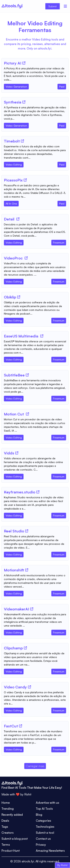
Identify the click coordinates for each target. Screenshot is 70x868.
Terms (6, 845)
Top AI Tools (44, 809)
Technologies (45, 827)
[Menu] (65, 6)
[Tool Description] (35, 74)
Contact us (43, 839)
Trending (8, 809)
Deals (5, 821)
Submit (53, 6)
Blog (39, 815)
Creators (8, 833)
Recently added (12, 815)
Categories (43, 821)
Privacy (41, 845)
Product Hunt (11, 851)
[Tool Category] (16, 86)
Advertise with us (48, 803)
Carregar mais (35, 766)
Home (6, 803)
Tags (5, 827)
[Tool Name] (13, 63)
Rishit (28, 794)
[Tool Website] (24, 63)
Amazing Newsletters (50, 851)
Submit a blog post (15, 839)
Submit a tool (45, 833)
